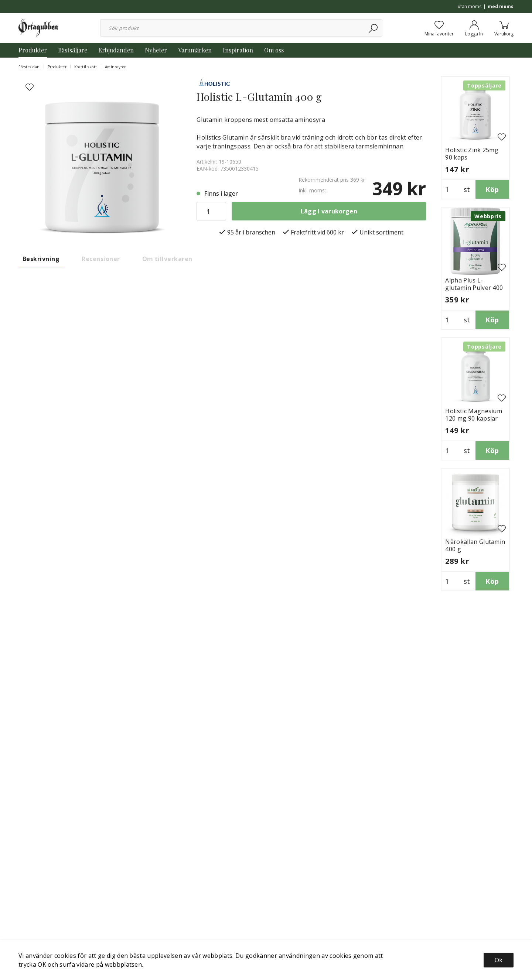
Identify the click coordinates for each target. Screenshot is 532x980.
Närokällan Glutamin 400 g (475, 545)
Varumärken (195, 50)
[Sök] (374, 28)
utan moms (470, 6)
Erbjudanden (116, 50)
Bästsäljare (73, 50)
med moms (501, 6)
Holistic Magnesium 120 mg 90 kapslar (474, 415)
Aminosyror (115, 67)
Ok (499, 960)
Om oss (274, 50)
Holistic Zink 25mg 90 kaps (472, 154)
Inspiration (238, 50)
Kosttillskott (86, 67)
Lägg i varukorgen (329, 211)
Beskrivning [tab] (41, 259)
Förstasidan (29, 67)
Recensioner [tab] (101, 259)
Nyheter (156, 50)
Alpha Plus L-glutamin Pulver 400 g (474, 288)
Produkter (33, 50)
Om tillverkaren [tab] (167, 259)
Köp (492, 189)
